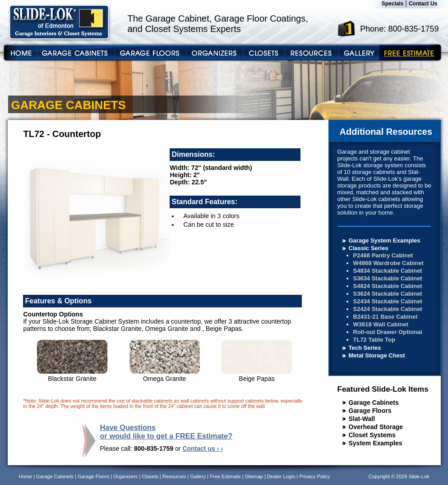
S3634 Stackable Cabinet (388, 278)
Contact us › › (202, 448)
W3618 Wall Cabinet (381, 324)
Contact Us (423, 4)
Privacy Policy (314, 476)
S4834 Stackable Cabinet (388, 271)
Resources (174, 476)
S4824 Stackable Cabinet (388, 286)
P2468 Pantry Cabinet (383, 255)
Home (25, 476)
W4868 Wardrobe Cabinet (388, 263)
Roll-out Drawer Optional (388, 332)
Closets (150, 476)
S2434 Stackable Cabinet (388, 301)
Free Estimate (225, 476)
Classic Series (369, 248)
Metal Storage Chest (377, 355)
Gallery (198, 476)
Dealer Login (281, 476)
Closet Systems (372, 435)
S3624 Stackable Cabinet (388, 294)
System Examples (376, 443)
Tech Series (365, 348)
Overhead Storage (376, 427)
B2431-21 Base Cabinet (386, 317)
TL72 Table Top (374, 340)
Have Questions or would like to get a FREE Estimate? (166, 432)
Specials (393, 4)
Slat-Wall (362, 419)
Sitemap (254, 476)
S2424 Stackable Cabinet (388, 309)
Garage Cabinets (374, 403)
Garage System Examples (385, 240)
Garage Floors (370, 411)
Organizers (125, 476)
